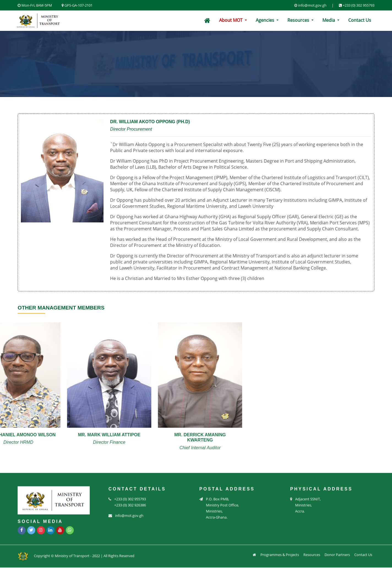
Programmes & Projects (280, 551)
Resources (299, 20)
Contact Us (360, 20)
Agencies (266, 20)
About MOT (231, 20)
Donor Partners (337, 551)
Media (329, 20)
